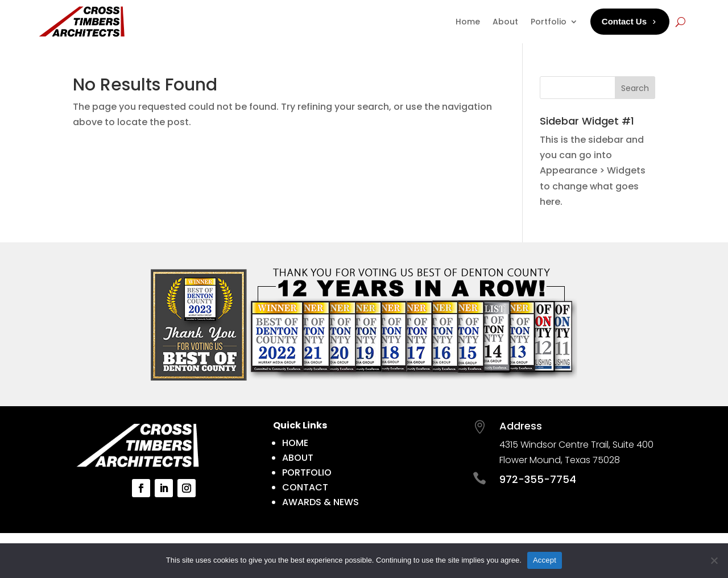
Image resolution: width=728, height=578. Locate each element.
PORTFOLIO (307, 472)
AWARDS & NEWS (320, 502)
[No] (714, 560)
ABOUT (298, 458)
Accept (545, 560)
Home (468, 22)
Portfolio (549, 22)
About (505, 22)
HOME (295, 443)
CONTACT (305, 487)
